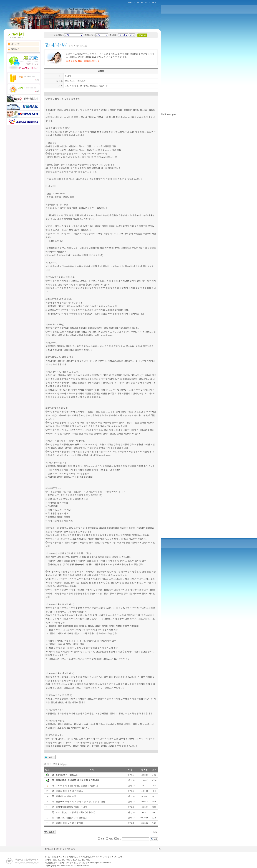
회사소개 (49, 849)
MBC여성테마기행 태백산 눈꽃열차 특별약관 (77, 786)
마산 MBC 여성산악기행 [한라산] (71, 818)
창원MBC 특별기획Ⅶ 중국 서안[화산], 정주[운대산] (80, 802)
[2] (157, 832)
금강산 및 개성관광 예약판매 (69, 823)
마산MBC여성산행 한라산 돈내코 (71, 807)
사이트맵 (71, 849)
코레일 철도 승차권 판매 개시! (70, 791)
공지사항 (15, 44)
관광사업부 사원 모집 (66, 796)
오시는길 (60, 849)
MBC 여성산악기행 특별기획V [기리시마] (75, 812)
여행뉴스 (15, 49)
